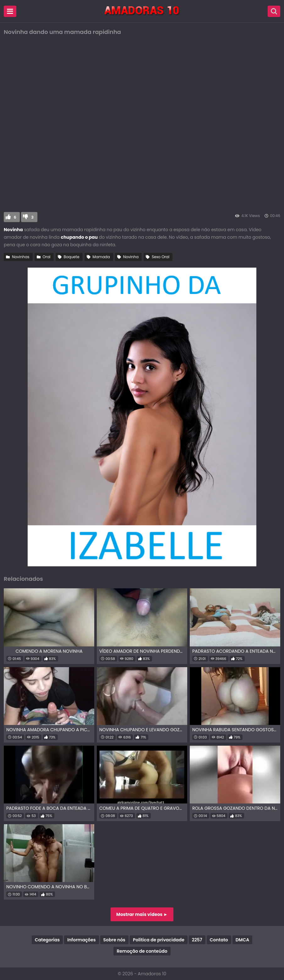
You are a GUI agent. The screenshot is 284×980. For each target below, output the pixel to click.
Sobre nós (114, 940)
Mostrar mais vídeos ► (142, 914)
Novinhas (21, 257)
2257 (197, 940)
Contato (219, 940)
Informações (81, 940)
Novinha (131, 257)
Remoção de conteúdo (142, 951)
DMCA (242, 940)
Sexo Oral (161, 257)
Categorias (47, 940)
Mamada (101, 257)
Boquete (72, 257)
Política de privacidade (159, 940)
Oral (47, 257)
